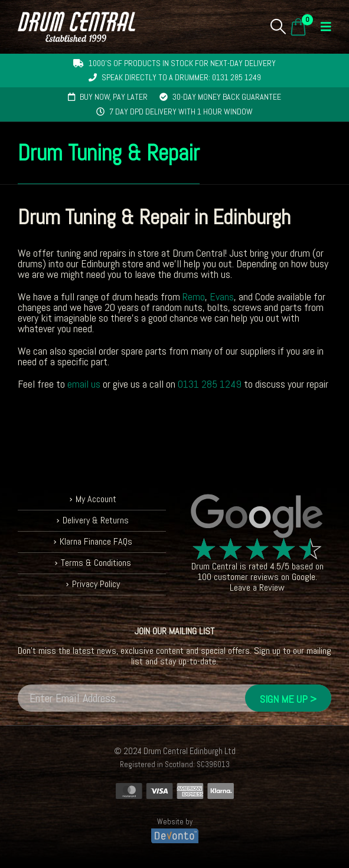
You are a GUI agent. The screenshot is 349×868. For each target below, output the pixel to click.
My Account (96, 499)
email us (84, 384)
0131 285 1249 (210, 384)
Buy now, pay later (114, 97)
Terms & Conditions (96, 563)
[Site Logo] (76, 27)
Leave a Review (257, 587)
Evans (222, 297)
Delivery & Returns (96, 520)
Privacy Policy (96, 584)
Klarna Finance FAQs (96, 541)
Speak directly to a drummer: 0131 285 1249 (181, 77)
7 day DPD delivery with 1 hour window (181, 112)
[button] (278, 27)
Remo (194, 297)
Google (304, 577)
